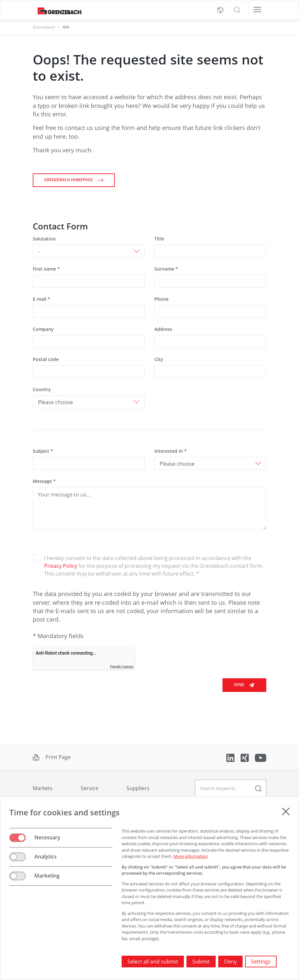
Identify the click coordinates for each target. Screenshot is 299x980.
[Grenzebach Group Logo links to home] (57, 10)
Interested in (171, 451)
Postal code (46, 359)
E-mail (42, 299)
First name (46, 269)
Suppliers (138, 788)
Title (159, 239)
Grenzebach (44, 27)
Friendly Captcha (122, 667)
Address (163, 329)
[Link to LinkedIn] (231, 757)
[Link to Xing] (245, 757)
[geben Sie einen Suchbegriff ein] (231, 788)
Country (42, 389)
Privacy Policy (61, 566)
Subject (43, 451)
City (159, 359)
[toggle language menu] (220, 10)
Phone (161, 299)
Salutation (44, 239)
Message (44, 481)
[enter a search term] (258, 788)
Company (43, 329)
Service (90, 788)
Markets (43, 788)
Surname (166, 269)
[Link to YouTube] (261, 757)
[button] (237, 10)
